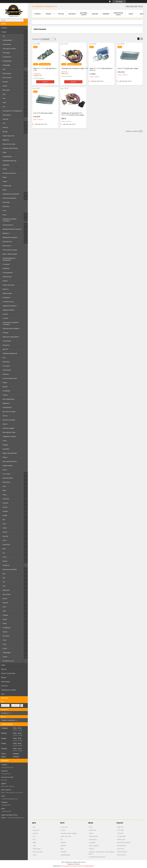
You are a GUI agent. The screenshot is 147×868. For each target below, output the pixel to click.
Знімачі (5, 395)
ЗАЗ (4, 578)
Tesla (4, 644)
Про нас (4, 669)
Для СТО (5, 349)
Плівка (5, 457)
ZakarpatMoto (7, 40)
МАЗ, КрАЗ (6, 90)
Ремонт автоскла (9, 285)
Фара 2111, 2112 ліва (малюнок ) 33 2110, (101, 69)
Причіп (5, 424)
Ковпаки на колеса (9, 173)
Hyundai (5, 536)
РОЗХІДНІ (92, 843)
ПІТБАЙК (64, 852)
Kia (4, 553)
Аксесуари (6, 53)
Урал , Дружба (94, 846)
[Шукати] (26, 20)
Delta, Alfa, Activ (66, 836)
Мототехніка (7, 78)
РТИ (4, 123)
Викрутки (6, 233)
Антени (5, 314)
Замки (5, 382)
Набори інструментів (10, 353)
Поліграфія (6, 65)
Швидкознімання (9, 310)
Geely (5, 528)
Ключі (5, 215)
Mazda (5, 561)
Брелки (5, 387)
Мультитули (7, 246)
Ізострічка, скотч (8, 661)
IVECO (5, 540)
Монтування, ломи (9, 432)
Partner (92, 849)
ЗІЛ (4, 582)
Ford (4, 524)
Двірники (6, 140)
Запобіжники (7, 407)
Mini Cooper (7, 594)
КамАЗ (5, 86)
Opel (4, 611)
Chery (5, 495)
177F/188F (120, 830)
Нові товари (5, 682)
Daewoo (5, 511)
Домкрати (6, 403)
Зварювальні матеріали (11, 194)
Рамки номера (8, 466)
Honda (5, 532)
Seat (4, 607)
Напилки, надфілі (8, 428)
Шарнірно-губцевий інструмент (10, 220)
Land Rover (6, 544)
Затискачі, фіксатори (10, 378)
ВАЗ (4, 574)
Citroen (5, 507)
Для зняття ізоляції (9, 412)
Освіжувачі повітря (9, 436)
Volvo (4, 640)
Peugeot (5, 615)
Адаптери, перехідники (11, 337)
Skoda (5, 619)
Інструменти (7, 57)
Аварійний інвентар (10, 161)
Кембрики (6, 268)
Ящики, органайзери (10, 453)
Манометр (6, 362)
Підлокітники (7, 277)
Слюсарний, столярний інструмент (10, 323)
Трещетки (6, 345)
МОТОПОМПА (122, 846)
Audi (4, 486)
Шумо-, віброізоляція (10, 254)
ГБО (4, 586)
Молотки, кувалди (9, 420)
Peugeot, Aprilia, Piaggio (69, 833)
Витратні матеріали (9, 198)
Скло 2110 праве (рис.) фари (128, 68)
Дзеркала (6, 165)
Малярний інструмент (10, 237)
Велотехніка (7, 73)
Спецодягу (6, 366)
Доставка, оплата (84, 14)
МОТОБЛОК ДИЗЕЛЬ (124, 843)
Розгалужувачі (8, 273)
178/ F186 (120, 833)
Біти (4, 358)
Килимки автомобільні (10, 148)
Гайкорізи (6, 565)
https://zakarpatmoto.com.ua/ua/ (12, 792)
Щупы (5, 190)
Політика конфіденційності (86, 866)
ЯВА (62, 849)
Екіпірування (7, 61)
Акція (3, 665)
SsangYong (6, 628)
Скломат (6, 333)
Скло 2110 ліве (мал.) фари (43, 113)
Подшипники (7, 156)
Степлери (6, 264)
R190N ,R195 (121, 839)
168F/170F (120, 827)
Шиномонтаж (7, 242)
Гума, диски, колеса (9, 48)
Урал (4, 102)
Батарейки (6, 391)
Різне (4, 211)
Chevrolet (6, 499)
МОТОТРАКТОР (122, 852)
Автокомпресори (8, 399)
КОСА (91, 827)
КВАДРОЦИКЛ (66, 855)
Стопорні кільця (8, 302)
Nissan (5, 598)
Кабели (5, 281)
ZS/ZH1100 (121, 849)
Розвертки (6, 297)
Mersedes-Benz (8, 478)
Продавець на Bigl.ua (73, 864)
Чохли (5, 169)
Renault (5, 603)
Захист (5, 181)
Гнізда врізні (7, 341)
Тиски (5, 441)
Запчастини (7, 44)
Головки (5, 318)
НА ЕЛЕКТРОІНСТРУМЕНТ (97, 857)
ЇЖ (62, 839)
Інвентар (6, 206)
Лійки (5, 177)
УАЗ (4, 98)
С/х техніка (6, 474)
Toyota (5, 657)
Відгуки (4, 677)
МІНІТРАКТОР (122, 855)
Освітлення (7, 115)
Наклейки (6, 449)
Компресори (7, 186)
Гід (4, 36)
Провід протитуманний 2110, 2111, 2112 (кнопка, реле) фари (73, 114)
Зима (4, 152)
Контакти (5, 686)
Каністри (6, 374)
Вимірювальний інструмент (12, 229)
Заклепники (7, 370)
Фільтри (5, 119)
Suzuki (5, 648)
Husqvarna (93, 839)
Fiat (4, 520)
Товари (4, 32)
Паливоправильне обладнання (9, 259)
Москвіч (5, 82)
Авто (3, 694)
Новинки (106, 14)
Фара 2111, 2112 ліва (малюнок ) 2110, (45, 69)
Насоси (5, 416)
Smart (5, 623)
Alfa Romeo (6, 482)
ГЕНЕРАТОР (93, 830)
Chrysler (5, 503)
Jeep (4, 549)
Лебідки (5, 445)
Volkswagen (7, 652)
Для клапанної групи (10, 461)
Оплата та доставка (8, 673)
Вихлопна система (9, 144)
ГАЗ (4, 107)
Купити (45, 82)
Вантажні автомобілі (10, 569)
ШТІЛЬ (91, 833)
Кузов (5, 470)
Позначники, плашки (10, 250)
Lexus (5, 557)
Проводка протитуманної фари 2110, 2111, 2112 (73, 68)
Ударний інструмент (10, 306)
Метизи (5, 127)
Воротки (6, 289)
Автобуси (6, 636)
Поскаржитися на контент (70, 866)
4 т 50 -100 (64, 827)
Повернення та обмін (9, 690)
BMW (4, 490)
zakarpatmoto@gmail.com (10, 799)
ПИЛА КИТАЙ (93, 836)
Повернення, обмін (118, 14)
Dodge (5, 515)
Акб (4, 69)
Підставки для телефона (11, 328)
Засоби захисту (8, 225)
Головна (4, 28)
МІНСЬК (63, 843)
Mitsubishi (6, 590)
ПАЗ (4, 94)
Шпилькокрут (7, 293)
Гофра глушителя (8, 136)
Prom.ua (83, 862)
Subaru (5, 632)
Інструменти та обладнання (12, 111)
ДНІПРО (64, 846)
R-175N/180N (121, 836)
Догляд (5, 132)
